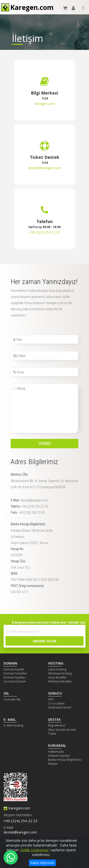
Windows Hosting (60, 673)
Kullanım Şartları (59, 756)
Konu (19, 372)
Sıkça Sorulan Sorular (62, 730)
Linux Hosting (57, 669)
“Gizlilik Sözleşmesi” (34, 850)
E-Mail (19, 356)
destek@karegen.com (45, 168)
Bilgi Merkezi (57, 725)
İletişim (53, 764)
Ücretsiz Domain (15, 681)
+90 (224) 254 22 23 (45, 232)
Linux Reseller (57, 677)
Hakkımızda (56, 752)
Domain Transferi (15, 673)
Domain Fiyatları (14, 677)
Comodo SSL (12, 699)
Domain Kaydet (14, 669)
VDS (51, 699)
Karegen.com (45, 104)
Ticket (52, 734)
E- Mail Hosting (13, 725)
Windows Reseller (60, 681)
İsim (18, 340)
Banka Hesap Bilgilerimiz (65, 760)
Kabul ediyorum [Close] (42, 863)
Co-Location (56, 703)
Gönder (45, 444)
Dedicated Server (60, 707)
